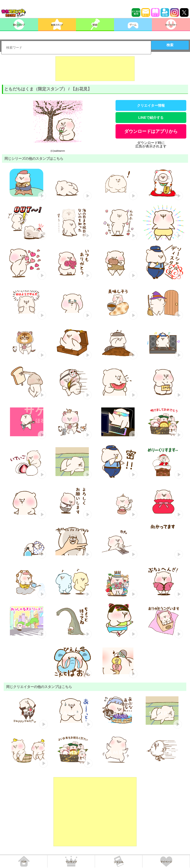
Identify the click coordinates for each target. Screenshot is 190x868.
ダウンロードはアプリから (151, 131)
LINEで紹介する (151, 118)
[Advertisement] (95, 69)
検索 (170, 45)
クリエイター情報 (151, 105)
